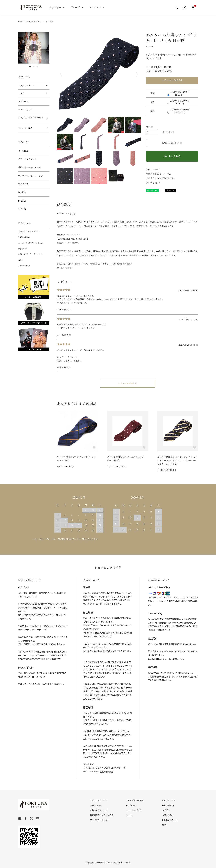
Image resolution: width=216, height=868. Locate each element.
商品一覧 (22, 209)
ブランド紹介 (24, 266)
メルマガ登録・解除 (135, 800)
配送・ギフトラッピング (29, 232)
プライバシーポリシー (100, 820)
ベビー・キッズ (25, 110)
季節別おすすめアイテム (29, 167)
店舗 (20, 260)
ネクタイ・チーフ (34, 21)
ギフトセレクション (27, 159)
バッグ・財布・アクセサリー (31, 119)
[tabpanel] (34, 48)
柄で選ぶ (22, 201)
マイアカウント (169, 800)
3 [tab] (37, 67)
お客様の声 (23, 249)
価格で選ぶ (23, 184)
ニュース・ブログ (134, 810)
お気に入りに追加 (172, 143)
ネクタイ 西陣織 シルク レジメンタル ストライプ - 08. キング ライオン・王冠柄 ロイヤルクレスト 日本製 (177, 460)
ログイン (166, 810)
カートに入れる (172, 156)
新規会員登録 (168, 805)
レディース (23, 101)
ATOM (134, 805)
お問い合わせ (168, 815)
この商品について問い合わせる (161, 178)
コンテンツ (95, 7)
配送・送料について (99, 800)
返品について (153, 169)
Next (136, 74)
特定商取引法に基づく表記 (159, 174)
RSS (128, 805)
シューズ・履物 (25, 128)
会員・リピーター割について (31, 254)
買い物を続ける (154, 182)
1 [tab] (30, 67)
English (129, 815)
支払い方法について (99, 810)
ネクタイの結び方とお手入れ (31, 243)
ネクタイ (50, 21)
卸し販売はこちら (170, 820)
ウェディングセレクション (30, 176)
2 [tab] (34, 67)
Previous (61, 74)
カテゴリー (55, 7)
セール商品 (23, 151)
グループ (75, 7)
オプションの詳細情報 (172, 80)
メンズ (21, 93)
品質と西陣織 (24, 237)
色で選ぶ (22, 192)
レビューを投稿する (127, 383)
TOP (20, 21)
